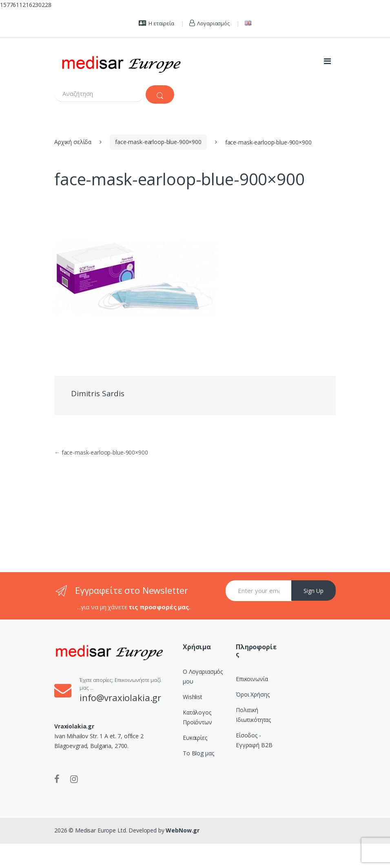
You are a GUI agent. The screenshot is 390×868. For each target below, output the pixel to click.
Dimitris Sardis (98, 393)
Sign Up (314, 591)
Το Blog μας (198, 753)
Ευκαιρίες (195, 738)
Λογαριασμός (209, 23)
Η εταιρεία (156, 23)
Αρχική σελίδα (73, 142)
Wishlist (193, 697)
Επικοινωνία (252, 679)
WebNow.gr (182, 830)
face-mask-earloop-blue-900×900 (158, 142)
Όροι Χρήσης (253, 694)
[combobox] (99, 94)
